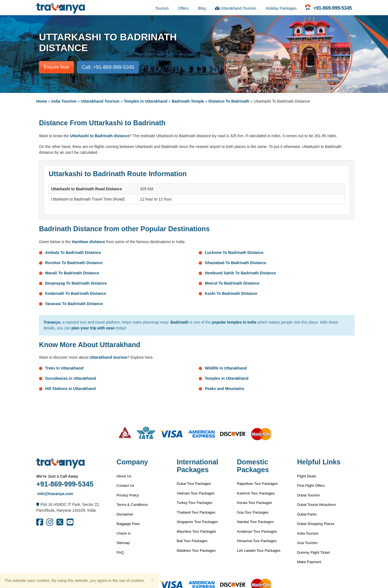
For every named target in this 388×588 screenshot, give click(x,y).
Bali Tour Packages (192, 541)
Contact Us (125, 486)
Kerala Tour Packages (254, 503)
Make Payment (309, 562)
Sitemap (123, 543)
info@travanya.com (55, 494)
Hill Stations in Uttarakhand (70, 389)
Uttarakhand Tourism (236, 8)
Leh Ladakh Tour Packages (259, 551)
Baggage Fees (128, 524)
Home (42, 101)
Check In (124, 533)
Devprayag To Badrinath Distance (76, 283)
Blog (202, 8)
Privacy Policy (128, 495)
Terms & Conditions (132, 505)
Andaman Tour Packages (257, 531)
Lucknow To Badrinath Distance (234, 253)
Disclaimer (125, 514)
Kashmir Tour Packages (256, 493)
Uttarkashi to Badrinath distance (100, 136)
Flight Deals (307, 476)
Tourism (162, 8)
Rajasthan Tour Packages (257, 484)
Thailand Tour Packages (196, 512)
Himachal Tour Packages (257, 541)
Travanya (52, 322)
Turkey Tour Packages (195, 503)
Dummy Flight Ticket (314, 552)
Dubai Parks (307, 514)
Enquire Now (56, 67)
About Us (124, 476)
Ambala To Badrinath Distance (73, 253)
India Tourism (64, 101)
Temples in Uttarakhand (146, 101)
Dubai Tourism (309, 495)
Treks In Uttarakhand (64, 368)
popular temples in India (234, 322)
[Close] (152, 580)
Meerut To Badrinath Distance (232, 283)
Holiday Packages (281, 8)
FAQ (120, 552)
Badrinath (179, 322)
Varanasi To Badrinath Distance (74, 304)
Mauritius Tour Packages (196, 531)
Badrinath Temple (188, 101)
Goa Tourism (307, 543)
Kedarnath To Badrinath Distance (76, 293)
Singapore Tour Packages (197, 522)
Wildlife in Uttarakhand (226, 368)
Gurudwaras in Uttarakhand (71, 378)
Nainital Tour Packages (255, 522)
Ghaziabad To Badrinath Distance (236, 263)
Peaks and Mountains (225, 389)
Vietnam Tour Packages (196, 493)
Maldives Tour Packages (196, 551)
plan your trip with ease (93, 328)
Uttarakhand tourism (108, 357)
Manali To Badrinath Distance (72, 273)
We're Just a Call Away (57, 476)
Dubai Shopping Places (316, 524)
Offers (183, 8)
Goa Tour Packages (253, 512)
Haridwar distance (88, 242)
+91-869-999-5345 (65, 484)
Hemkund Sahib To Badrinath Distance (240, 273)
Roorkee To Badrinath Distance (74, 263)
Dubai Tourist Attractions (317, 505)
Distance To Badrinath (229, 101)
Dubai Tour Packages (194, 484)
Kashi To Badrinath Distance (231, 293)
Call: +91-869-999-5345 (108, 67)
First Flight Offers (311, 486)
